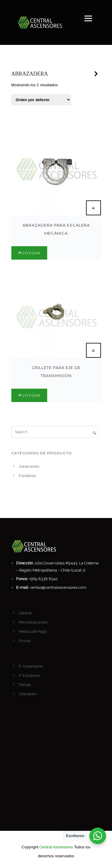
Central (25, 613)
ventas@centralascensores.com (58, 587)
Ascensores (29, 466)
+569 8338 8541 (43, 579)
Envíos (25, 641)
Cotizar (31, 253)
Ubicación (28, 694)
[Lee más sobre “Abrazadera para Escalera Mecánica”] (93, 208)
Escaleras (27, 476)
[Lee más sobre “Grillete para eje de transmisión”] (93, 350)
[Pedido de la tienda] (41, 100)
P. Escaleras (29, 675)
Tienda (25, 685)
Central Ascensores (56, 847)
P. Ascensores (31, 666)
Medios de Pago (33, 631)
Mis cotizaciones (33, 622)
